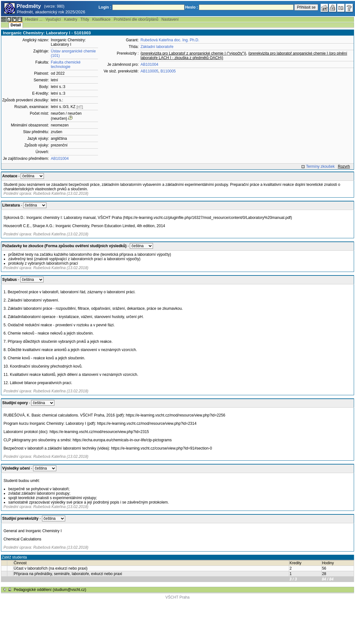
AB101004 (60, 159)
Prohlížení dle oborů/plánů (136, 19)
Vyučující (53, 19)
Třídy (85, 19)
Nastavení (170, 19)
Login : (105, 7)
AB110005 (150, 71)
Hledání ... (34, 19)
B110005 (168, 71)
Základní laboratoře (157, 47)
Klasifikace (101, 19)
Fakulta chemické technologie (66, 64)
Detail (16, 25)
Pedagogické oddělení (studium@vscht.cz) (50, 590)
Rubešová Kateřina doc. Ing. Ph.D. (170, 40)
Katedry (70, 19)
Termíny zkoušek (320, 166)
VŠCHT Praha (177, 597)
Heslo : (191, 7)
